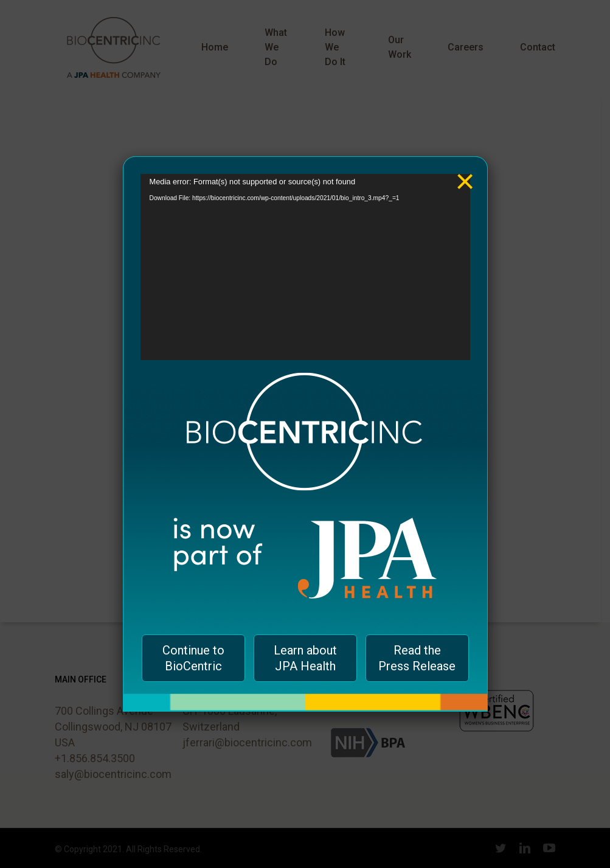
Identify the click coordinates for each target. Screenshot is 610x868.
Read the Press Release (417, 658)
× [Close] (465, 172)
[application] (305, 267)
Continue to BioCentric (193, 658)
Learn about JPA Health (305, 658)
